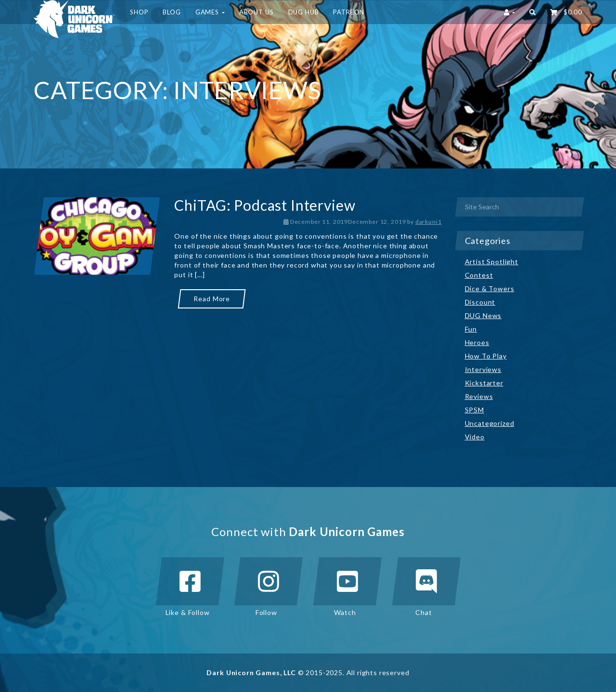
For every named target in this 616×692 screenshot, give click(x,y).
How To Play (486, 356)
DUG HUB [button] (304, 12)
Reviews (479, 396)
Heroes (477, 342)
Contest (479, 275)
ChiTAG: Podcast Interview (265, 205)
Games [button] (210, 12)
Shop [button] (139, 12)
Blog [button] (172, 12)
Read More (212, 299)
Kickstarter (484, 383)
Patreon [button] (349, 12)
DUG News (483, 315)
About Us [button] (257, 12)
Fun (471, 329)
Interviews (483, 369)
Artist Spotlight (492, 262)
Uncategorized (490, 423)
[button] (533, 12)
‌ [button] (566, 12)
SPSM (475, 410)
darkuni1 (429, 222)
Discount (480, 302)
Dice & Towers (490, 288)
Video (475, 437)
